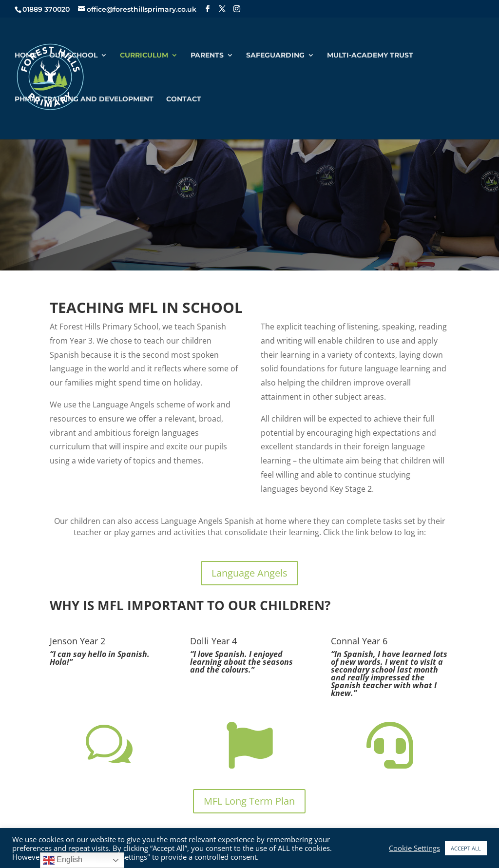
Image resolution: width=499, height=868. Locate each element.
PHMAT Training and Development (84, 99)
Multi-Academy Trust (370, 56)
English (63, 860)
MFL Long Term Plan (249, 801)
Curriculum (144, 56)
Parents (207, 56)
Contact (184, 99)
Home (26, 56)
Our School (73, 56)
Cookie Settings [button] (414, 848)
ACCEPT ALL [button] (466, 848)
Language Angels (249, 573)
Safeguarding (275, 56)
